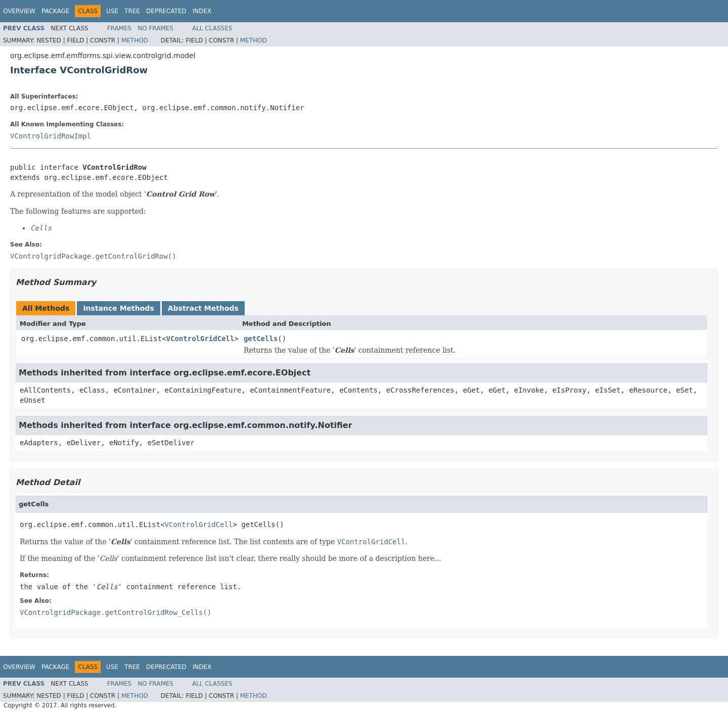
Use (112, 11)
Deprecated (166, 11)
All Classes (212, 28)
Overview (19, 11)
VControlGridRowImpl (51, 136)
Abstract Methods (203, 308)
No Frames (155, 28)
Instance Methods (118, 308)
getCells (261, 339)
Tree (132, 11)
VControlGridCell (200, 339)
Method (135, 40)
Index (202, 11)
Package (55, 11)
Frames (120, 28)
